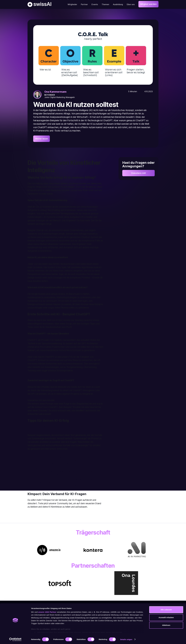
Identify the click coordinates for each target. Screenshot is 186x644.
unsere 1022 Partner (47, 612)
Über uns (131, 4)
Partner (84, 4)
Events (95, 4)
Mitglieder (72, 4)
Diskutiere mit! (139, 174)
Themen (105, 4)
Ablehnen (166, 625)
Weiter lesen (42, 139)
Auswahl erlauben (166, 617)
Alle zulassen (166, 610)
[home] (39, 4)
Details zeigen (126, 639)
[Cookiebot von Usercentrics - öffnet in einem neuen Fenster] (15, 639)
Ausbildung (118, 4)
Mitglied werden (148, 4)
